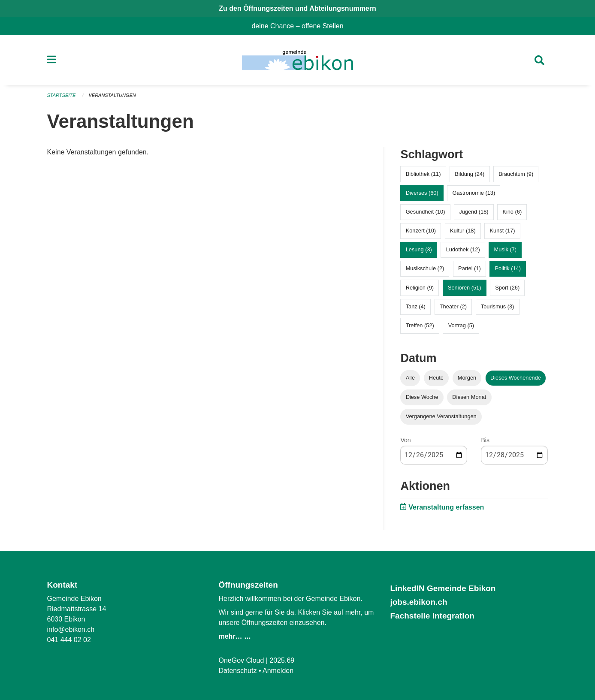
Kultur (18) (463, 231)
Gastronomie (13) (474, 193)
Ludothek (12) (463, 249)
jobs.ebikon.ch (418, 602)
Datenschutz (237, 671)
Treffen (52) (420, 325)
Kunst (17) (502, 231)
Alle (410, 378)
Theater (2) (453, 306)
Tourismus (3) (498, 306)
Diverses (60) (422, 193)
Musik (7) (505, 249)
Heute (436, 378)
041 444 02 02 (69, 640)
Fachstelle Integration (432, 616)
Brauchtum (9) (516, 174)
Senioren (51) (465, 288)
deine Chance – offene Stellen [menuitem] (301, 26)
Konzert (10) (421, 231)
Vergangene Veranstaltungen (441, 416)
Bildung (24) (470, 174)
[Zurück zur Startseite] (297, 60)
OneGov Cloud (241, 660)
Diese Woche (422, 397)
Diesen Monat (469, 397)
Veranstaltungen (112, 95)
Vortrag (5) (461, 325)
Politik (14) (508, 268)
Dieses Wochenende (516, 378)
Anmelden (278, 671)
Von (405, 440)
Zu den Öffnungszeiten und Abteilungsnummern (297, 8)
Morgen (467, 378)
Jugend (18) (474, 212)
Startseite (62, 95)
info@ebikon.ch (71, 629)
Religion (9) (420, 288)
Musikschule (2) (425, 268)
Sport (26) (507, 288)
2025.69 (282, 660)
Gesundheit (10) (426, 212)
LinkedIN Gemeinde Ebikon (443, 588)
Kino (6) (512, 212)
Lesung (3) (419, 249)
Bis (485, 440)
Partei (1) (470, 268)
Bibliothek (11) (423, 174)
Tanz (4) (416, 306)
